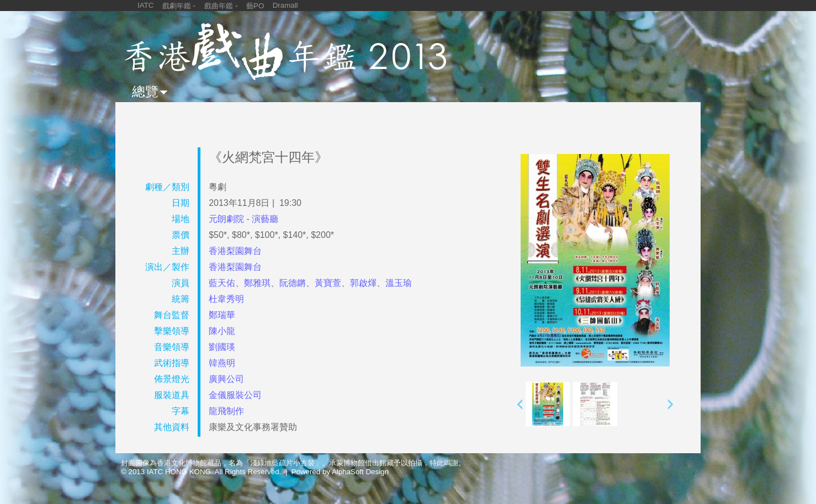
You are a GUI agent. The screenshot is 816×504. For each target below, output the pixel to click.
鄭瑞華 (222, 315)
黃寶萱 (328, 283)
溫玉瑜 (399, 283)
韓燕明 (222, 363)
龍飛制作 (226, 411)
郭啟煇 (363, 283)
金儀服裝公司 (235, 395)
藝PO (255, 6)
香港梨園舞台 (235, 251)
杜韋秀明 (226, 299)
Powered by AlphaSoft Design (340, 472)
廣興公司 (226, 379)
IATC (145, 5)
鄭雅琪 (257, 283)
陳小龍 (222, 331)
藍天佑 (222, 283)
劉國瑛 (222, 347)
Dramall (285, 5)
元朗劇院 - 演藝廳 (243, 219)
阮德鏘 (293, 283)
